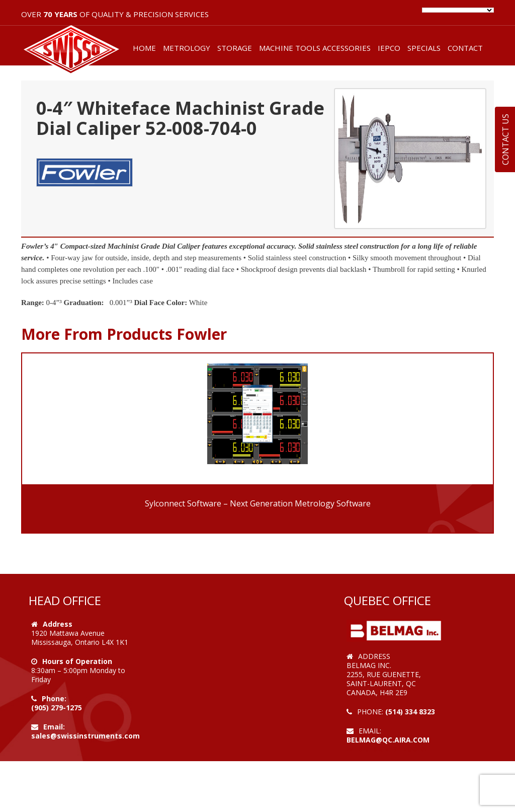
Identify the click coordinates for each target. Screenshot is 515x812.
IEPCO (389, 48)
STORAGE (235, 48)
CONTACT (465, 48)
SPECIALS (424, 48)
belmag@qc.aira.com (388, 740)
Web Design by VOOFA (387, 749)
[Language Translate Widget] (458, 10)
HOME (144, 48)
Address (58, 624)
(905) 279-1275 (57, 708)
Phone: (54, 698)
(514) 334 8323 (410, 712)
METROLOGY (187, 48)
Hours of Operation (77, 661)
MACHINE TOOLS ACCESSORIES (315, 48)
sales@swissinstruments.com (85, 736)
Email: (54, 727)
